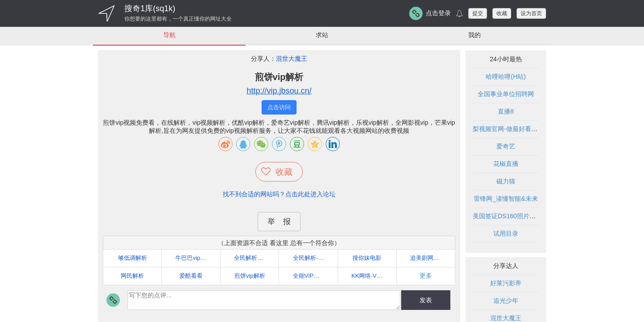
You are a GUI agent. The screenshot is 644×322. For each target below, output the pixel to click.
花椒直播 (506, 164)
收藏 (502, 13)
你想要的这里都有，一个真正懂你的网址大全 (178, 19)
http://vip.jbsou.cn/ (279, 91)
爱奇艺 (506, 146)
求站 (322, 35)
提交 (478, 13)
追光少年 (506, 301)
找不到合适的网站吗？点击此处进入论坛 (279, 194)
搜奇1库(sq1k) (150, 8)
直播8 (506, 111)
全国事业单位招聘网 (506, 94)
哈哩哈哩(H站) (506, 76)
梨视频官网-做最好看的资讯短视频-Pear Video (537, 129)
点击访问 (279, 107)
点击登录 (438, 13)
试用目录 (506, 233)
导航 (169, 35)
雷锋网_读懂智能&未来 (506, 199)
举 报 (279, 222)
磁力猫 (506, 181)
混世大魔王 (292, 59)
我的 (475, 35)
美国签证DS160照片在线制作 (514, 216)
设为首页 (531, 13)
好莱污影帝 (506, 283)
